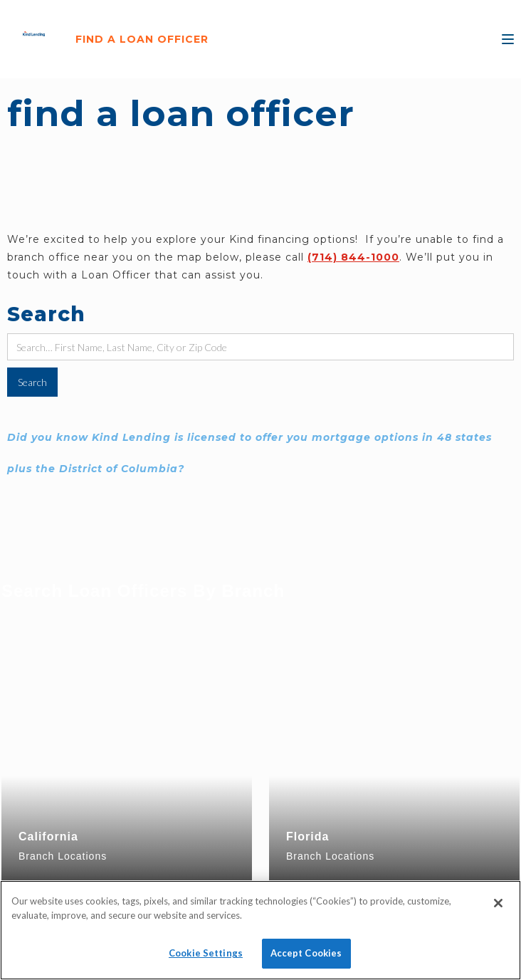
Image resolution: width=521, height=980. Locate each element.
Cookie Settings (206, 953)
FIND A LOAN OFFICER (142, 39)
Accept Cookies (306, 953)
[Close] (498, 903)
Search (46, 314)
